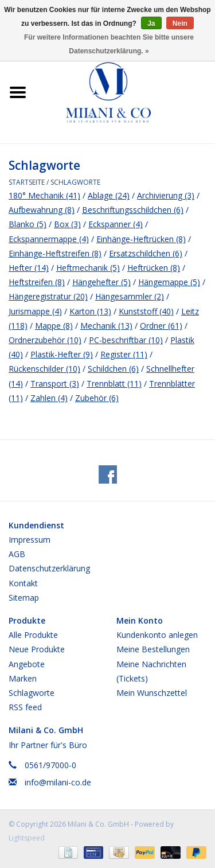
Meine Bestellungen (153, 649)
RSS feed (25, 707)
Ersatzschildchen (146, 253)
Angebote (27, 664)
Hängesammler (130, 296)
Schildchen (113, 369)
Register (124, 354)
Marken (23, 678)
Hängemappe (169, 282)
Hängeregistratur (48, 296)
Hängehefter (101, 282)
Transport (55, 384)
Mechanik (106, 326)
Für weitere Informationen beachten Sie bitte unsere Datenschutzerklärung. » (109, 44)
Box (67, 224)
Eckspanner (116, 224)
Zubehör (97, 398)
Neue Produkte (37, 649)
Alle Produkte (33, 635)
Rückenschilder (44, 369)
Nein (180, 24)
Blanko (28, 224)
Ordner (161, 326)
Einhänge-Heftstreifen (55, 253)
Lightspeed (27, 838)
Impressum (30, 540)
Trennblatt (114, 384)
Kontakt (23, 583)
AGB (17, 554)
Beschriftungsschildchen (133, 210)
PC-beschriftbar (126, 340)
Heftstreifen (37, 282)
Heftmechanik (88, 268)
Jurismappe (35, 311)
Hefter (29, 268)
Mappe (54, 326)
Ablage (109, 195)
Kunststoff (146, 311)
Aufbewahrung (42, 210)
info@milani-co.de (58, 782)
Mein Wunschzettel (152, 693)
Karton (90, 311)
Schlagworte (75, 182)
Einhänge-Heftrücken (141, 239)
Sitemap (24, 598)
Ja (151, 24)
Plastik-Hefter (62, 354)
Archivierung (166, 195)
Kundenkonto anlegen (157, 635)
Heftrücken (154, 268)
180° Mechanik (44, 195)
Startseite (27, 182)
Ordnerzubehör (45, 340)
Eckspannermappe (49, 239)
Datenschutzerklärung (49, 568)
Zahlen (49, 398)
